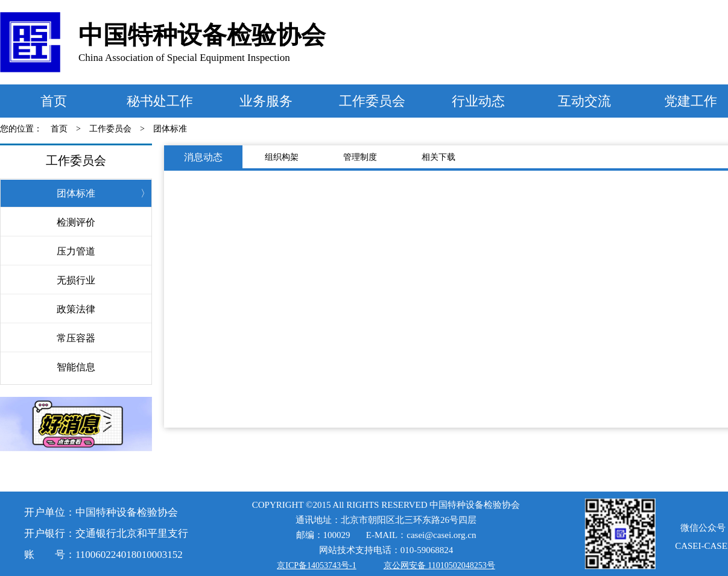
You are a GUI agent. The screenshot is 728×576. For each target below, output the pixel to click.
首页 (54, 101)
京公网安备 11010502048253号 (439, 565)
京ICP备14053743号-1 (316, 565)
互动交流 (584, 101)
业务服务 (266, 101)
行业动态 (478, 101)
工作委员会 (372, 101)
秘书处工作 (160, 101)
